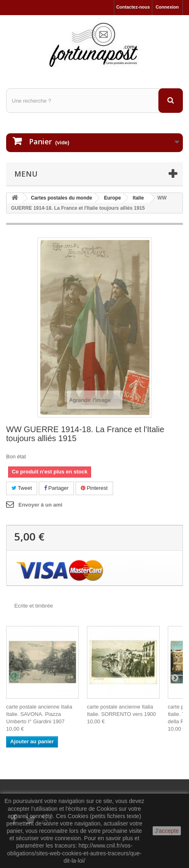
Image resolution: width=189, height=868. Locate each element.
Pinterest (94, 488)
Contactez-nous (133, 7)
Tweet (22, 488)
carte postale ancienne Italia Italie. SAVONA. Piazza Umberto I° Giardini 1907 (39, 714)
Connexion (167, 7)
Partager (56, 488)
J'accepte (167, 831)
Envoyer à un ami (40, 505)
